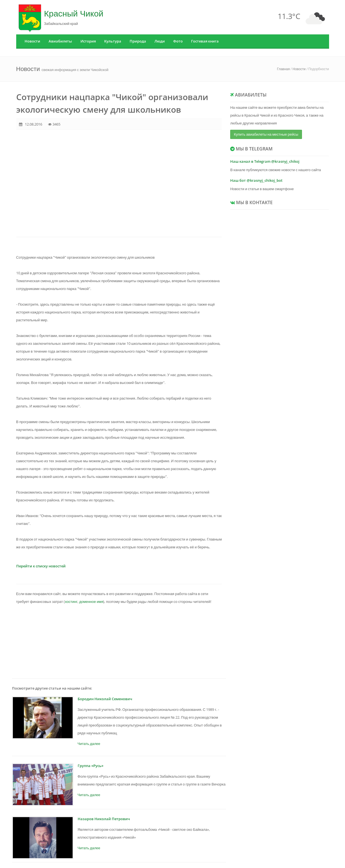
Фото (178, 41)
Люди (160, 41)
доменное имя (91, 602)
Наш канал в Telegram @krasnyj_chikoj (265, 161)
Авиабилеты (60, 41)
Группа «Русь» (91, 766)
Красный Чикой (74, 13)
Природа (138, 41)
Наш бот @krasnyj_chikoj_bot (256, 180)
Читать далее (89, 744)
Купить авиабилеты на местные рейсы (266, 134)
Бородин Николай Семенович (105, 699)
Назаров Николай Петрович (104, 819)
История (88, 41)
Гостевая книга (205, 41)
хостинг (71, 602)
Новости (32, 41)
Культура (113, 41)
